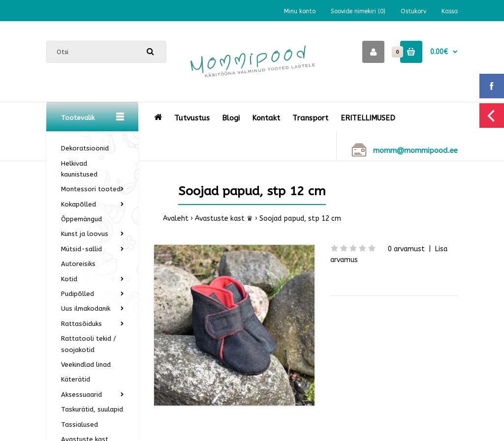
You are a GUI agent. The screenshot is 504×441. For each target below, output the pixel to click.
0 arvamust (406, 249)
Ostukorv (413, 11)
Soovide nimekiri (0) (358, 11)
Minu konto (300, 11)
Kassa (450, 11)
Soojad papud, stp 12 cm (300, 219)
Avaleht (176, 219)
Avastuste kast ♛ (224, 219)
